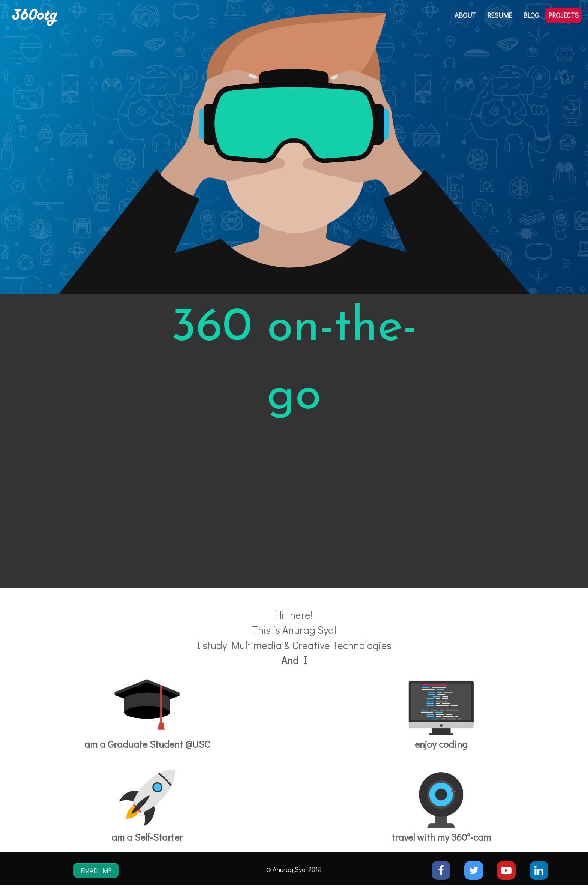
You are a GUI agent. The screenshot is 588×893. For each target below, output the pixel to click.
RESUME (499, 15)
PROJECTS (563, 15)
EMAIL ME (96, 870)
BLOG (531, 15)
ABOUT (465, 15)
